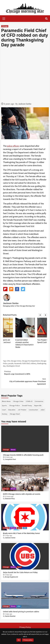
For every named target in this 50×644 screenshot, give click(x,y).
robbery (33, 363)
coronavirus (39, 401)
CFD (8, 361)
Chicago (5, 26)
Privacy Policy (25, 627)
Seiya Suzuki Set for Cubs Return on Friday (20, 572)
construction (33, 410)
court (4, 410)
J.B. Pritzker (22, 410)
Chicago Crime (16, 361)
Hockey (5, 414)
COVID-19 (29, 401)
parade (11, 363)
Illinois (13, 450)
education (12, 410)
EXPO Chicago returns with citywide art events (22, 494)
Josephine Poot (10, 459)
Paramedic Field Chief (22, 363)
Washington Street (13, 366)
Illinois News (6, 401)
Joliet (42, 410)
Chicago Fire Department (31, 361)
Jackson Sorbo (25, 104)
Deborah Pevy (10, 499)
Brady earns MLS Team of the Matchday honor (21, 533)
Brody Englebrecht (11, 577)
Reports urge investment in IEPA (25, 373)
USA (25, 528)
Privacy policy (28, 640)
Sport (19, 528)
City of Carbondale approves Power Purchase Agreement (25, 381)
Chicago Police (15, 406)
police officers (13, 146)
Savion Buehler (10, 616)
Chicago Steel (15, 414)
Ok (19, 640)
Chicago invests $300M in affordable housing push (23, 455)
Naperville (38, 406)
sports (4, 406)
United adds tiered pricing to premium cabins (21, 612)
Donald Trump (27, 406)
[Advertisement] (25, 75)
